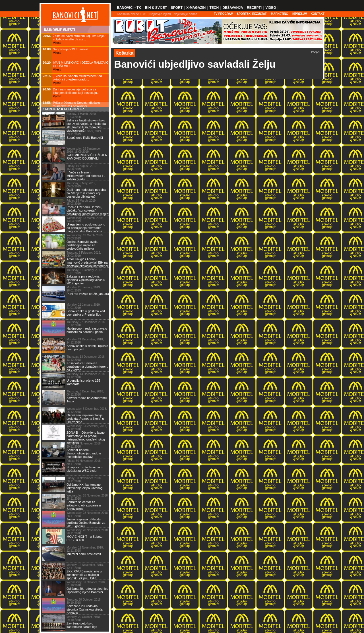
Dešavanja (233, 8)
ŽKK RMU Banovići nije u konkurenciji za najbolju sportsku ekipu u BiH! (84, 575)
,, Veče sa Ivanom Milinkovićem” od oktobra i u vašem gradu (86, 176)
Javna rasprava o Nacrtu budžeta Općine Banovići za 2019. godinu (86, 523)
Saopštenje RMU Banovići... (72, 49)
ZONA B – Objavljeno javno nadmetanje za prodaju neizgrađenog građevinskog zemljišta (86, 438)
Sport (176, 8)
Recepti (254, 8)
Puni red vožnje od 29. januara (88, 294)
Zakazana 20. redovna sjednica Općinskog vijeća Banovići (85, 609)
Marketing (280, 14)
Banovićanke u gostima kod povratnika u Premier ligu (86, 313)
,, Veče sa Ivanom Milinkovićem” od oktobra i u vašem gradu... (77, 78)
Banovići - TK (129, 8)
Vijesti (57, 43)
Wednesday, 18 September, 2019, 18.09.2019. (84, 150)
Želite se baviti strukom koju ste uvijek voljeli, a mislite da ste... (79, 38)
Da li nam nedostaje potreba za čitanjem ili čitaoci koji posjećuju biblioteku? (86, 193)
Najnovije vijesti (160, 14)
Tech (214, 8)
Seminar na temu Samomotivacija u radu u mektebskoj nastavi (84, 453)
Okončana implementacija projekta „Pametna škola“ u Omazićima (85, 419)
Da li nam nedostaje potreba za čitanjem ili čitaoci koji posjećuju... (76, 91)
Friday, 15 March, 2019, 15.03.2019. (81, 202)
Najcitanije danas (185, 14)
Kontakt (318, 14)
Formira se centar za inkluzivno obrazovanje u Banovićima (84, 505)
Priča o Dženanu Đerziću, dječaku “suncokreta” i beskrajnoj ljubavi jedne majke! (88, 210)
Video (271, 8)
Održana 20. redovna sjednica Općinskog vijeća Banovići (87, 590)
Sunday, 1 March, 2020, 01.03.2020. (81, 115)
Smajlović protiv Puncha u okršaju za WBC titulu (85, 469)
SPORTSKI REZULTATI (252, 14)
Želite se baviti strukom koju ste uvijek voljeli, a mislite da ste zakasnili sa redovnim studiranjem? (86, 125)
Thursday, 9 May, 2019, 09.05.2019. (81, 185)
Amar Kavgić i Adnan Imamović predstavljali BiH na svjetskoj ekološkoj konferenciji (88, 262)
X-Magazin (196, 8)
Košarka (124, 53)
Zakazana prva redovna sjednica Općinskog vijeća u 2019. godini (86, 280)
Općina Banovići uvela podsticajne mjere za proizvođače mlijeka (82, 245)
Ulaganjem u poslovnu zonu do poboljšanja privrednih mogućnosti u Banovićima (86, 228)
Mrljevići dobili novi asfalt (84, 554)
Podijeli (316, 52)
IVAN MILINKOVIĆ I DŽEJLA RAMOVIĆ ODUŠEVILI (87, 157)
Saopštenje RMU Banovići (85, 138)
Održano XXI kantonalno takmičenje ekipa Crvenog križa (85, 488)
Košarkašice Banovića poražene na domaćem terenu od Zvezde (87, 367)
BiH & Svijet (156, 8)
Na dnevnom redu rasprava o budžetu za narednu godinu (87, 330)
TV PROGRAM (224, 14)
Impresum (299, 14)
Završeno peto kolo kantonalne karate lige (82, 625)
